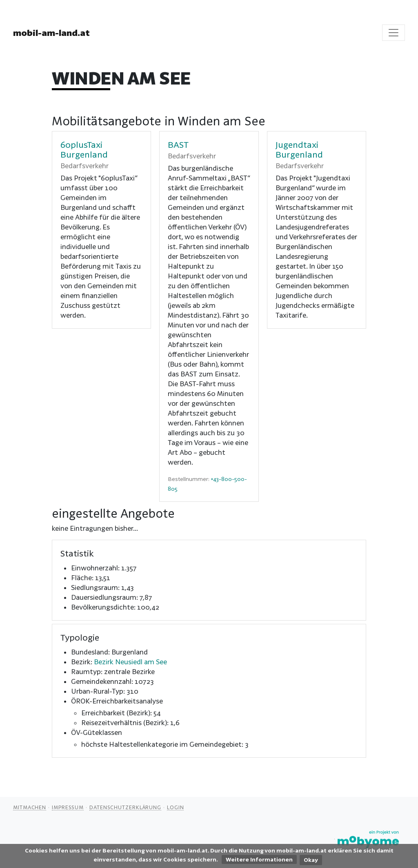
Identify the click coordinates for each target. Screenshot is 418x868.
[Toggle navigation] (394, 33)
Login (176, 807)
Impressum (68, 807)
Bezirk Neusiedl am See (130, 662)
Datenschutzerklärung (125, 807)
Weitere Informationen (259, 859)
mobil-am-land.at (51, 33)
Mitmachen (30, 807)
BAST (178, 145)
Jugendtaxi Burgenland (299, 149)
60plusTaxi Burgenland (84, 149)
